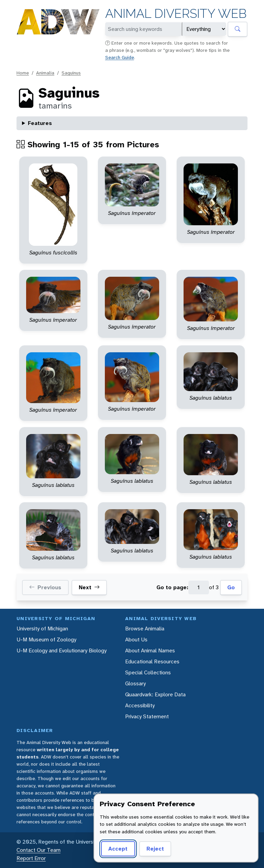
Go (231, 587)
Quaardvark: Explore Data (155, 694)
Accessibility (140, 705)
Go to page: (172, 587)
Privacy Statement (147, 716)
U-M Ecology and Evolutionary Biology (62, 650)
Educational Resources (152, 661)
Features (40, 123)
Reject (155, 849)
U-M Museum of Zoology (46, 639)
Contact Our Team (38, 850)
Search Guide (120, 57)
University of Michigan (42, 629)
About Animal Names (150, 650)
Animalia (45, 73)
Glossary (135, 683)
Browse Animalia (145, 629)
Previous (45, 587)
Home (23, 73)
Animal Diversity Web (176, 14)
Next (89, 587)
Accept (118, 849)
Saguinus (71, 73)
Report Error (31, 858)
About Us (136, 639)
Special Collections (148, 672)
